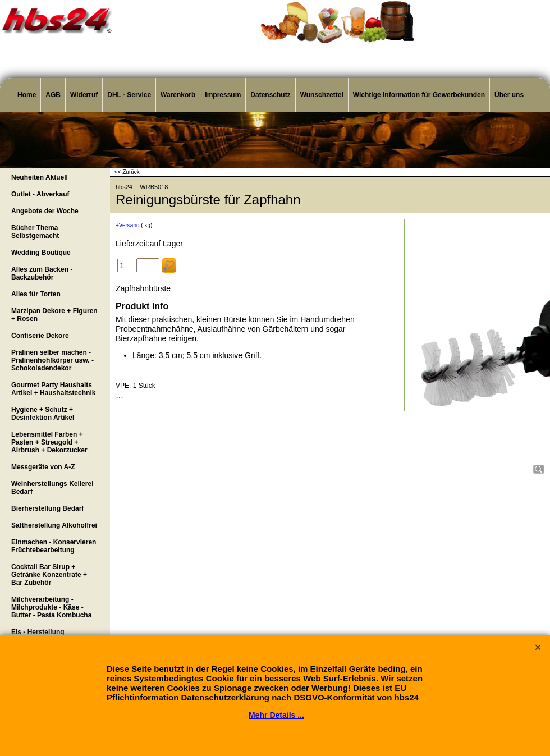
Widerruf (84, 95)
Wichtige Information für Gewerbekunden (419, 95)
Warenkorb (178, 95)
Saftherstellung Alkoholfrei (54, 525)
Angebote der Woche (45, 211)
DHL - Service (129, 95)
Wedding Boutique (41, 253)
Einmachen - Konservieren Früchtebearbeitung (54, 546)
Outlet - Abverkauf (40, 194)
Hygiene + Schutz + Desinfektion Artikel (43, 414)
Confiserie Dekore (40, 336)
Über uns (509, 95)
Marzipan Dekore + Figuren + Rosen (54, 315)
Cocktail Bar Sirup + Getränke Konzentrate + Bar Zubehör (49, 575)
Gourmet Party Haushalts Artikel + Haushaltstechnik (53, 389)
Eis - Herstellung (38, 632)
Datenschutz (270, 95)
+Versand (128, 225)
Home (27, 95)
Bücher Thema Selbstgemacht (35, 232)
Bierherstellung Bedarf (47, 508)
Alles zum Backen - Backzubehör (42, 273)
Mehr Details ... (276, 715)
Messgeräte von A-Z (43, 467)
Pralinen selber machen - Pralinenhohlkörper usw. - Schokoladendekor (52, 360)
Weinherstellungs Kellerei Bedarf (52, 488)
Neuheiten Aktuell (40, 177)
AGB (53, 95)
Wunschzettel (322, 95)
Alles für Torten (36, 294)
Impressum (223, 95)
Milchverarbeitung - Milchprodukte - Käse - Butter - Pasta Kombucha (51, 607)
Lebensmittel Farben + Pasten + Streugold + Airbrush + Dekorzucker (49, 442)
